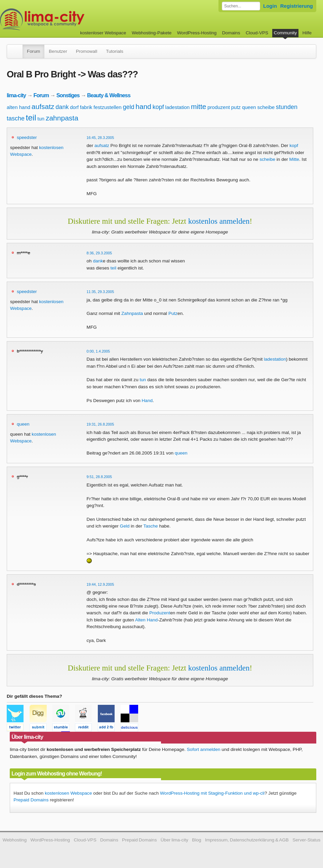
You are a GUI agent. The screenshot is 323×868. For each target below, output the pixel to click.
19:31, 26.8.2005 (100, 424)
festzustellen (107, 107)
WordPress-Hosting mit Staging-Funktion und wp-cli (212, 793)
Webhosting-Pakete (152, 33)
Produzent (160, 613)
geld (128, 107)
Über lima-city (174, 840)
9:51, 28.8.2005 (99, 477)
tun (41, 119)
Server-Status (306, 840)
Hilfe (307, 33)
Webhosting (15, 840)
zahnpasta (62, 118)
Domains (231, 33)
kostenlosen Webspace (68, 793)
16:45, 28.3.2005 (100, 138)
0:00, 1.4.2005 (98, 351)
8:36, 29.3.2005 (99, 253)
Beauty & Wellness (109, 95)
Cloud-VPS (257, 33)
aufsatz (43, 106)
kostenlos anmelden (219, 221)
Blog (196, 840)
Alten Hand (146, 620)
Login (270, 6)
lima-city (16, 95)
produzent (219, 107)
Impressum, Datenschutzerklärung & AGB (247, 840)
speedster (27, 137)
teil (31, 118)
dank (62, 107)
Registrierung (297, 6)
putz (236, 107)
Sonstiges (68, 95)
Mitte (294, 159)
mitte (199, 106)
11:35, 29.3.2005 (100, 292)
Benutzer (58, 51)
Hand (147, 401)
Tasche (151, 526)
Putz (173, 313)
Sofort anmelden (204, 749)
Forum (33, 51)
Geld (125, 526)
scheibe (266, 107)
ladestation (178, 107)
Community (286, 33)
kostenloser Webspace (103, 33)
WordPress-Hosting (197, 33)
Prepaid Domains (31, 800)
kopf (158, 107)
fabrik (86, 107)
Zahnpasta (132, 313)
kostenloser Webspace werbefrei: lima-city (67, 19)
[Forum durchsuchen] (241, 6)
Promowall (87, 51)
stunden (287, 107)
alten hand (18, 107)
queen (249, 107)
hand (143, 106)
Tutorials (115, 51)
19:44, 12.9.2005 (100, 584)
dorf (74, 107)
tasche (16, 118)
